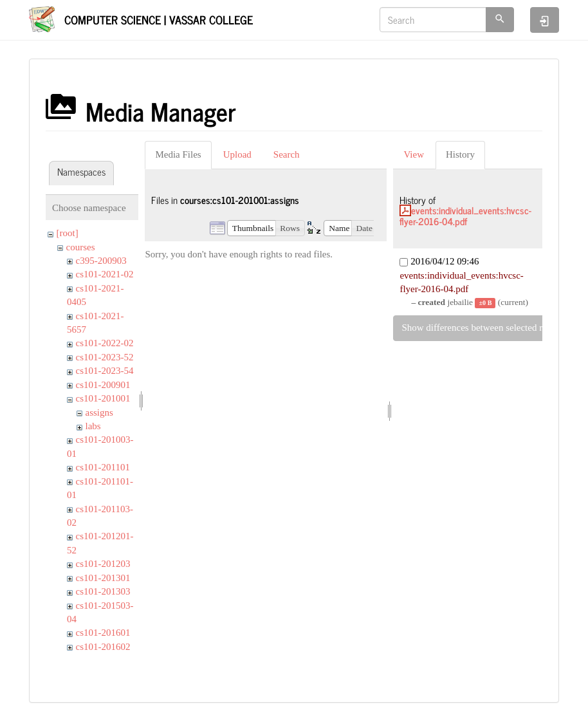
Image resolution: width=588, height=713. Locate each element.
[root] (68, 233)
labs (93, 426)
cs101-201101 (103, 467)
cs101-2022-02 (105, 343)
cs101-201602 (103, 647)
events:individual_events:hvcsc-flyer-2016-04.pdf (465, 216)
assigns (99, 412)
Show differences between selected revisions (488, 328)
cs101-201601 (103, 633)
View (414, 154)
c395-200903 (101, 261)
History (460, 154)
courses (81, 247)
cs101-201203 (103, 564)
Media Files (178, 154)
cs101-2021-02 (105, 274)
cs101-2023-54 (105, 371)
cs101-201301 (103, 578)
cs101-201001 (103, 398)
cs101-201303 (103, 591)
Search (287, 154)
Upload (237, 154)
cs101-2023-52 (105, 357)
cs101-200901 (103, 385)
